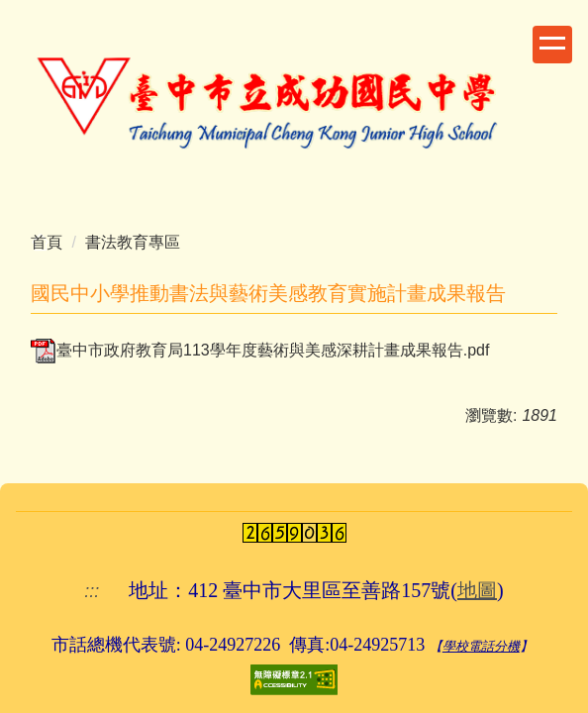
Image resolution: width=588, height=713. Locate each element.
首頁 (47, 242)
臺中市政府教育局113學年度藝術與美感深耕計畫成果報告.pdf (260, 350)
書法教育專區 (133, 242)
